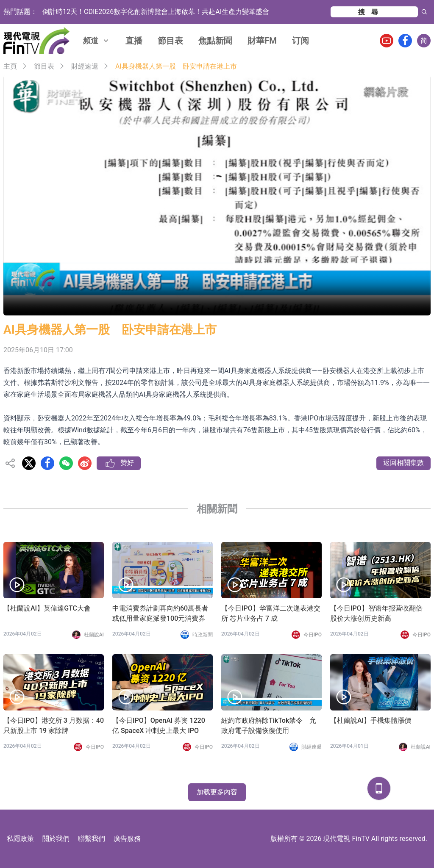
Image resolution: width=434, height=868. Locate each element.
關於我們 (56, 839)
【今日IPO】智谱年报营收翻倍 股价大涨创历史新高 (376, 613)
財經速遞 (85, 66)
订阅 (300, 41)
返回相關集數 (403, 463)
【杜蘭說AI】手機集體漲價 (371, 720)
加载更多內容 (217, 792)
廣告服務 (127, 839)
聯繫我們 (92, 839)
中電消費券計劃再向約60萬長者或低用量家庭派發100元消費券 (160, 613)
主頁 (10, 66)
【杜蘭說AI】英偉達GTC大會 (47, 608)
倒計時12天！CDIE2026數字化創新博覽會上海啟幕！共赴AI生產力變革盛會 (156, 12)
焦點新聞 (215, 41)
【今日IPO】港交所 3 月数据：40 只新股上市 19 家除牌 (54, 726)
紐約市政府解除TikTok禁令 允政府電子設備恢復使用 (269, 726)
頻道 (97, 40)
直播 (134, 41)
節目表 (170, 41)
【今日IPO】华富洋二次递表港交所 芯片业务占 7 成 (271, 613)
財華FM (262, 41)
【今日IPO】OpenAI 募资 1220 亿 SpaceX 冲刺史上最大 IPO (159, 726)
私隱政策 (20, 839)
